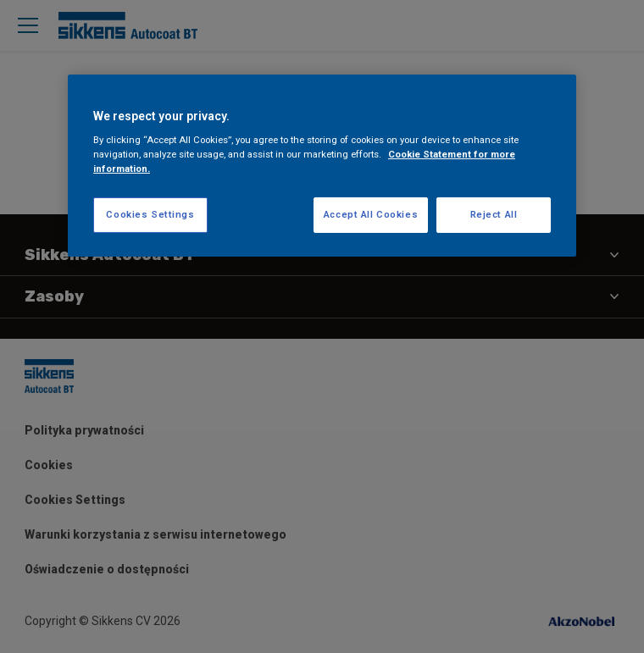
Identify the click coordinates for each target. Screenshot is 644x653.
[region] (322, 166)
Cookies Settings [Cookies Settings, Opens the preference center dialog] (150, 214)
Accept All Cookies (371, 214)
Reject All (494, 214)
